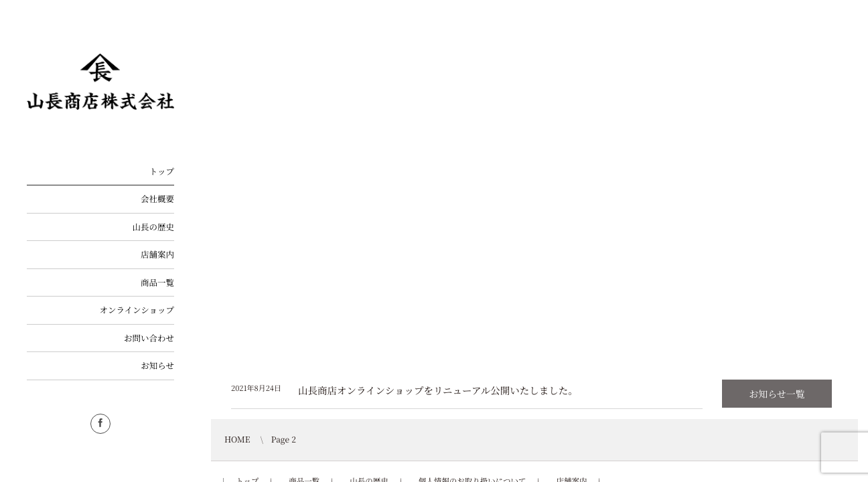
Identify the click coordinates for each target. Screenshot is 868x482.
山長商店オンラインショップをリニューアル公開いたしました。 (438, 391)
